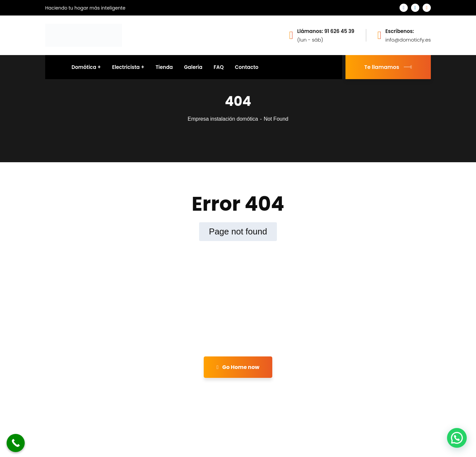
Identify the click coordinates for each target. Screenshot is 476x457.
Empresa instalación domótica (223, 119)
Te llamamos (388, 67)
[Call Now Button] (16, 443)
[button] (457, 438)
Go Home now (238, 367)
